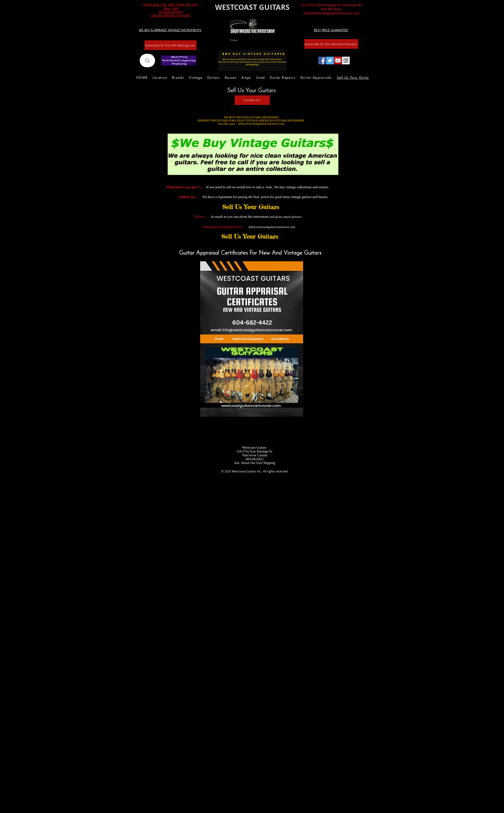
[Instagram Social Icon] (346, 61)
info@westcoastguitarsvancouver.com (332, 13)
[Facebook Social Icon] (322, 61)
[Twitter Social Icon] (330, 61)
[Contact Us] (252, 100)
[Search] (147, 61)
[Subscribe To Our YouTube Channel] (331, 44)
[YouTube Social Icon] (338, 61)
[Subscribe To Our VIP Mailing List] (171, 45)
